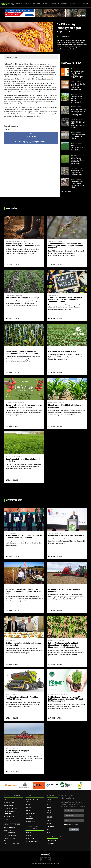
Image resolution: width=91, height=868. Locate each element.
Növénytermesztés (10, 808)
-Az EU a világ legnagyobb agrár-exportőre (31, 138)
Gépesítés (7, 820)
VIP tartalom (30, 838)
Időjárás (28, 816)
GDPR (48, 832)
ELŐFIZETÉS (86, 4)
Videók (49, 824)
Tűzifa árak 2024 (9, 828)
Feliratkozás (74, 829)
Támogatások (9, 805)
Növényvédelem (9, 811)
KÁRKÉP (28, 810)
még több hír (66, 192)
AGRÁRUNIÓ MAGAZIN (44, 4)
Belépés (28, 835)
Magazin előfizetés (32, 841)
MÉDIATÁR (56, 4)
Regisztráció (30, 833)
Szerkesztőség (52, 841)
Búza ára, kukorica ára (12, 836)
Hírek (59, 36)
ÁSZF (48, 829)
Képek (49, 821)
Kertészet (7, 814)
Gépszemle (29, 805)
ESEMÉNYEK (65, 4)
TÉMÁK (33, 4)
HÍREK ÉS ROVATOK (23, 4)
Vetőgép (50, 805)
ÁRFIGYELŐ (29, 808)
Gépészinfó (29, 819)
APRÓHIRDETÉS (75, 4)
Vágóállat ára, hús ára (12, 844)
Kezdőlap (9, 57)
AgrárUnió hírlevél (73, 824)
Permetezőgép (52, 808)
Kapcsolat (50, 843)
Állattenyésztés (10, 817)
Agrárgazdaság (9, 803)
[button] (13, 4)
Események (50, 827)
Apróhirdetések (31, 822)
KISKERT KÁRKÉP (30, 813)
